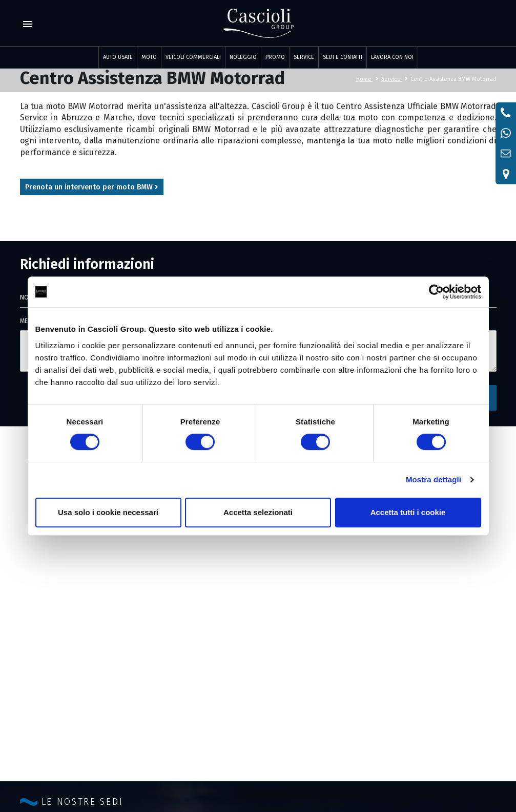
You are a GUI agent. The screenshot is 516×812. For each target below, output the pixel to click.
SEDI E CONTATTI (343, 57)
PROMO (275, 57)
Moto (149, 57)
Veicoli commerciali (193, 57)
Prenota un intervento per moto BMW (92, 187)
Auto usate (118, 57)
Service (395, 79)
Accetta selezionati (258, 512)
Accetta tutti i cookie (408, 512)
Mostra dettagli (434, 479)
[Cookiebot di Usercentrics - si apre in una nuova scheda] (436, 292)
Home (367, 79)
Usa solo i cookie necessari (108, 512)
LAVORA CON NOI (392, 57)
